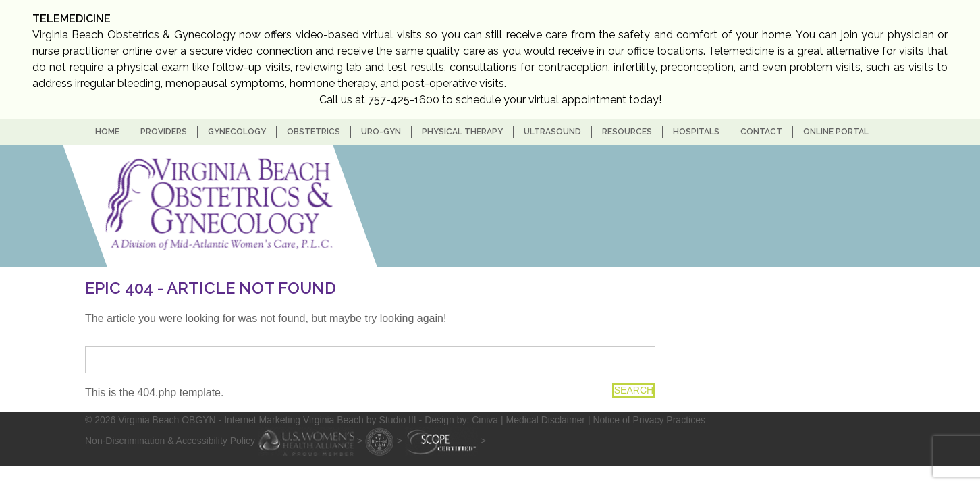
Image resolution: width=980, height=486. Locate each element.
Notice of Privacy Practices (649, 420)
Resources (627, 132)
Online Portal (836, 132)
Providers (164, 132)
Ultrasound (552, 132)
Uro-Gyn (381, 132)
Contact (761, 132)
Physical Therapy (462, 132)
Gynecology (237, 132)
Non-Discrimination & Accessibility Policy (170, 441)
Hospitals (696, 132)
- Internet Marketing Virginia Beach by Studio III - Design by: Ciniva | (362, 420)
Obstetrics (314, 132)
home (107, 132)
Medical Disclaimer (546, 420)
